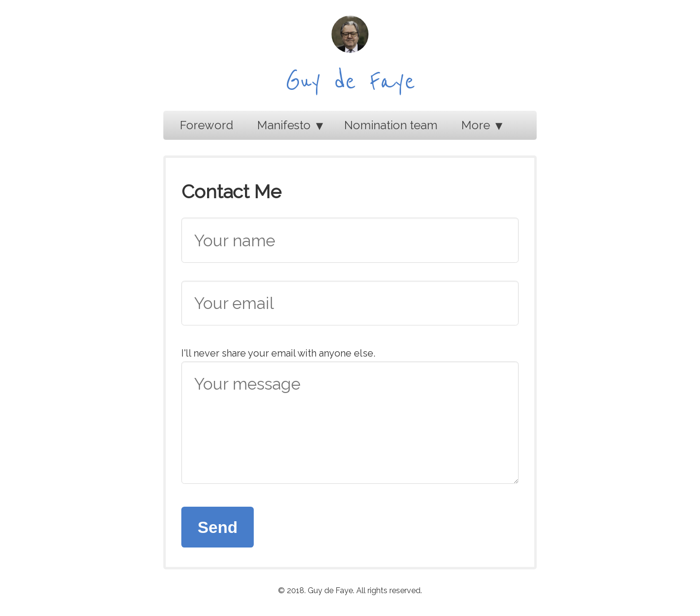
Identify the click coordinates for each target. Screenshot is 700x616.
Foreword (207, 125)
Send (218, 527)
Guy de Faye (350, 82)
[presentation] (445, 526)
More (476, 125)
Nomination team (391, 125)
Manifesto (284, 125)
